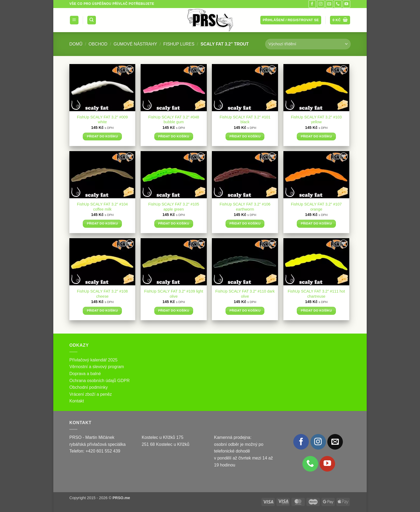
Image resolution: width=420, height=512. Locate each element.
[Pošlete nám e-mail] (329, 4)
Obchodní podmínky (89, 387)
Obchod (98, 44)
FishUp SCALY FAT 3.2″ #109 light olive (174, 294)
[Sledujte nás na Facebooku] (312, 4)
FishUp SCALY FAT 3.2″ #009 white (102, 120)
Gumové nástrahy (135, 44)
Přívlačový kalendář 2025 (93, 360)
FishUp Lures (179, 44)
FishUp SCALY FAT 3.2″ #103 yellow (316, 120)
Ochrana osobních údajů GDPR (100, 381)
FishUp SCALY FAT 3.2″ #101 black (245, 120)
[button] (74, 20)
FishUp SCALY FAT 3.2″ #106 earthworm (245, 207)
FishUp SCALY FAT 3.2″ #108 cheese (102, 294)
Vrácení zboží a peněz (91, 394)
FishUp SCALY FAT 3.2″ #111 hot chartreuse (316, 294)
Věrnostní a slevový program (97, 367)
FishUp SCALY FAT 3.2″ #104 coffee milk (102, 207)
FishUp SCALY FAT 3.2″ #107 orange (316, 207)
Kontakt (77, 401)
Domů (76, 44)
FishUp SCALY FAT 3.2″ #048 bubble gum (174, 120)
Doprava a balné (85, 374)
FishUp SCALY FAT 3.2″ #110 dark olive (245, 294)
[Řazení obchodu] (308, 44)
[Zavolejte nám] (338, 4)
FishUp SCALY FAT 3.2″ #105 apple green (174, 207)
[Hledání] (92, 20)
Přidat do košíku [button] (102, 136)
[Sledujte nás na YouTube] (346, 4)
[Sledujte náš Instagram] (321, 4)
